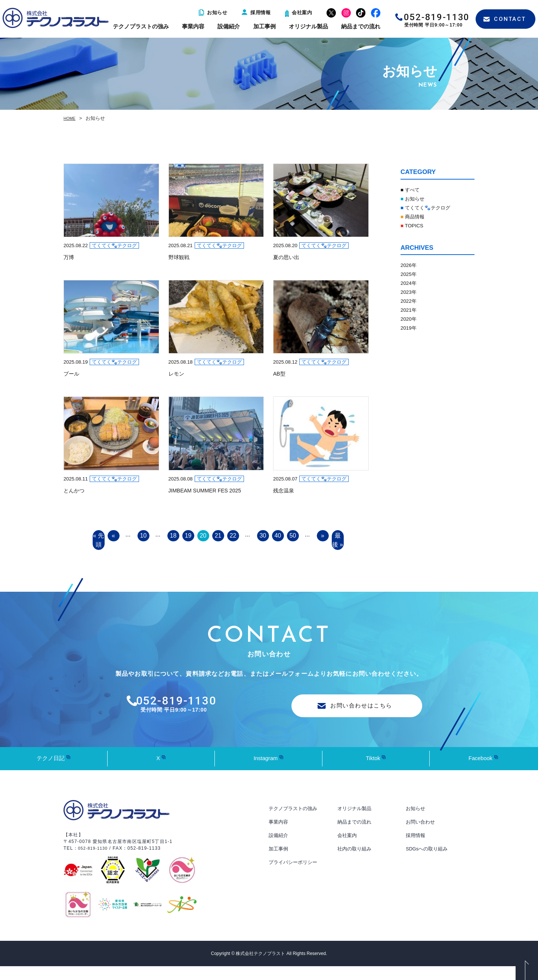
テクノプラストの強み (141, 26)
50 (293, 536)
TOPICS (414, 225)
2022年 (410, 301)
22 (233, 536)
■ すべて (412, 189)
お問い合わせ (421, 836)
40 (278, 536)
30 (263, 536)
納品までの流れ (361, 26)
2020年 (410, 319)
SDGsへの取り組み (428, 863)
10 (143, 536)
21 (218, 536)
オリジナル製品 (308, 26)
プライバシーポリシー (295, 876)
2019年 (410, 328)
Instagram (265, 772)
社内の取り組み (356, 863)
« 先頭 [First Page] (99, 546)
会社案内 (299, 13)
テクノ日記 (51, 772)
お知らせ (213, 13)
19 (188, 536)
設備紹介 (229, 26)
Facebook (480, 772)
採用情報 (256, 13)
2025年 (410, 274)
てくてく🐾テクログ (431, 207)
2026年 (410, 265)
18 (173, 536)
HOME (71, 118)
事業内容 (193, 26)
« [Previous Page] (114, 536)
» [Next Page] (323, 536)
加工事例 (265, 26)
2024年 (410, 283)
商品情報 (415, 216)
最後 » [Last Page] (338, 546)
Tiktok (373, 772)
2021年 (410, 310)
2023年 (410, 292)
